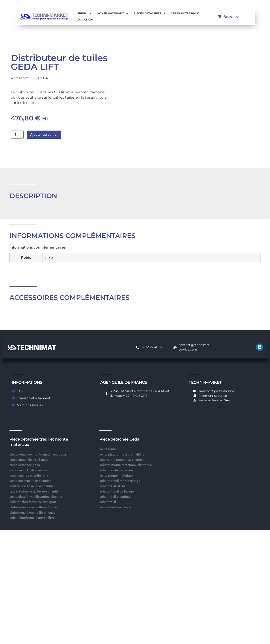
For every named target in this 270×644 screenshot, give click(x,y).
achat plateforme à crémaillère (32, 518)
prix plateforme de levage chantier (35, 491)
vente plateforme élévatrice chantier (36, 497)
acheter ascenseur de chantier (32, 486)
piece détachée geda (25, 465)
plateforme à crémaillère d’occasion (36, 507)
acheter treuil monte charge (120, 481)
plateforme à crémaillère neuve (32, 513)
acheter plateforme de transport (33, 502)
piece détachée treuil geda (29, 460)
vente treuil (108, 449)
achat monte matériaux (116, 470)
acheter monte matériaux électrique (126, 465)
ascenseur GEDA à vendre (28, 470)
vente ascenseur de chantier (30, 481)
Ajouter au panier (44, 135)
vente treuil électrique (115, 507)
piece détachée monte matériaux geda (38, 454)
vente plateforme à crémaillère (122, 454)
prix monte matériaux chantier (122, 460)
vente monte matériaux (116, 476)
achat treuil (108, 502)
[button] (85, 13)
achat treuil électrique (115, 497)
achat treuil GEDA (112, 486)
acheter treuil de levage (117, 491)
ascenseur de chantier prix (29, 476)
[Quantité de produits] (17, 135)
